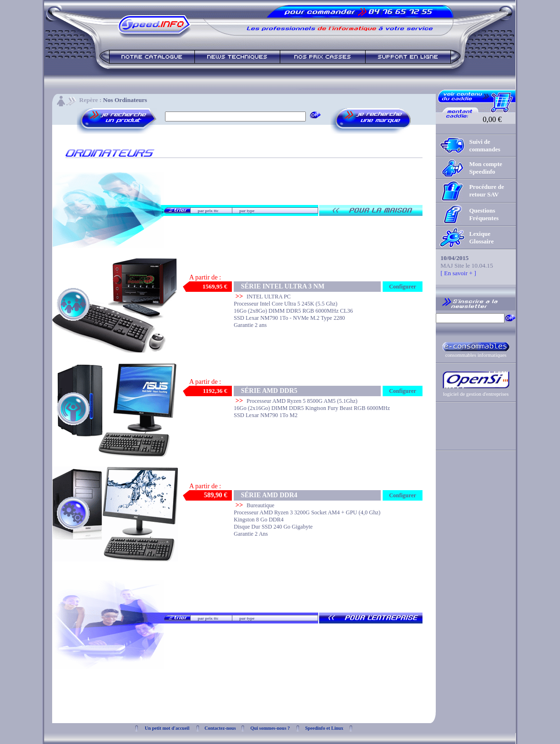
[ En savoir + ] (458, 273)
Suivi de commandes (485, 145)
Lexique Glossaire (481, 237)
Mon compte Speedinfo (486, 168)
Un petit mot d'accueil (167, 728)
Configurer (402, 287)
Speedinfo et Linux (324, 728)
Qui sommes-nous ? (270, 728)
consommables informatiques (476, 355)
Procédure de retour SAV (487, 191)
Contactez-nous (220, 728)
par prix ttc (208, 211)
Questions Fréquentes (484, 214)
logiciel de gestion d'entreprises (476, 394)
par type (247, 211)
